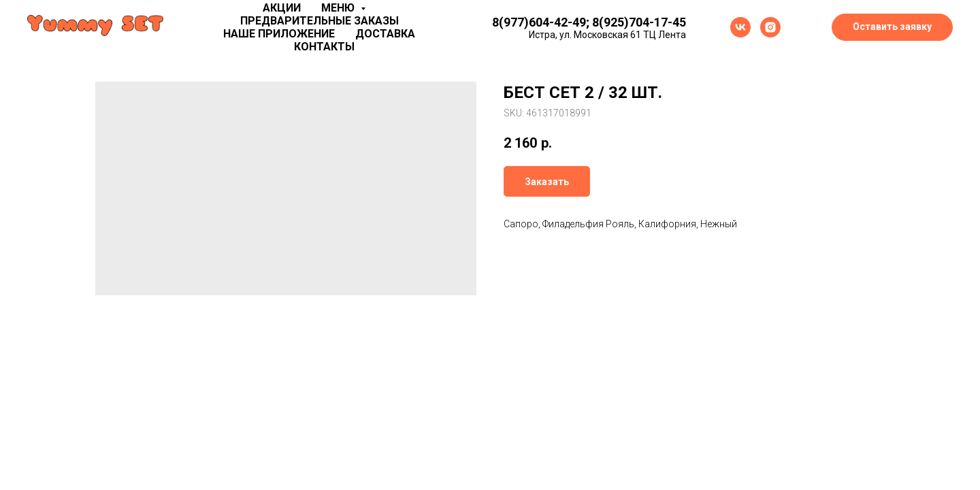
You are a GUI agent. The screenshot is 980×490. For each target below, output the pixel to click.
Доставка (385, 34)
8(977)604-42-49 (539, 22)
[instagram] (770, 27)
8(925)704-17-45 (639, 22)
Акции (282, 8)
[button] (892, 27)
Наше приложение (279, 34)
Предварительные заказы (320, 21)
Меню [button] (339, 8)
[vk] (740, 27)
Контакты (324, 47)
